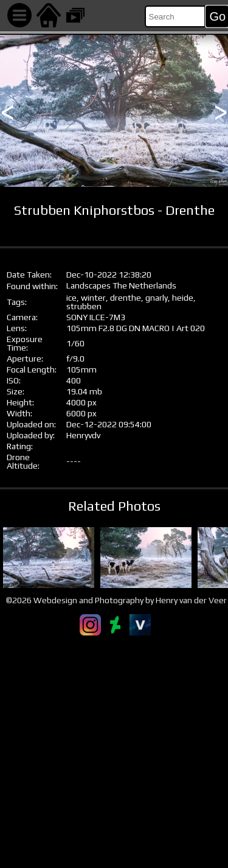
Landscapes (88, 285)
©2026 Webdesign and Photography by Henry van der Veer (116, 600)
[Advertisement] (114, 751)
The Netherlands (144, 285)
